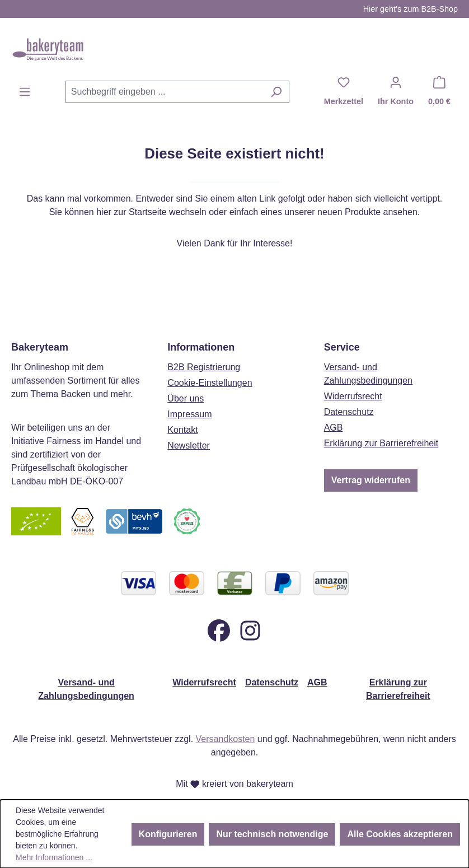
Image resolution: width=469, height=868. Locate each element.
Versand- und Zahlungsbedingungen (86, 689)
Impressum (189, 414)
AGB (334, 428)
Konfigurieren (168, 834)
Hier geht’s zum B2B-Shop (411, 9)
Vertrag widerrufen (371, 480)
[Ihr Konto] (396, 92)
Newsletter (189, 445)
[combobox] (165, 92)
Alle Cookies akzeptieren (400, 834)
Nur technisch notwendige (272, 834)
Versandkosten (226, 739)
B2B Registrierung (204, 367)
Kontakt (182, 430)
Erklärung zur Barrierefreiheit (381, 443)
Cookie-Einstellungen (210, 383)
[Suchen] (276, 92)
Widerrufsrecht (353, 396)
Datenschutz (349, 412)
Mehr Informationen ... (54, 857)
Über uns (186, 398)
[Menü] (25, 92)
